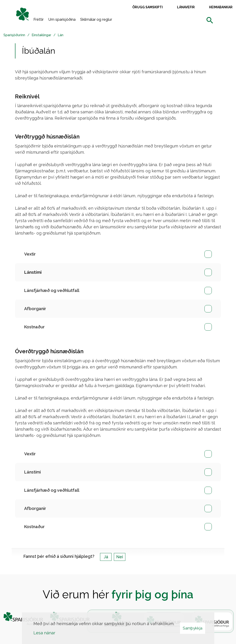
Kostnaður (34, 327)
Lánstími (32, 472)
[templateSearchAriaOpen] (210, 21)
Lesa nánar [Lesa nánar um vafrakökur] (44, 633)
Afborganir (35, 309)
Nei (120, 557)
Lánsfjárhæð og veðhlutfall (52, 290)
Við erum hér (118, 594)
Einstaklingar (41, 35)
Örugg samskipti (147, 7)
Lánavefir (186, 7)
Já (106, 557)
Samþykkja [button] (193, 628)
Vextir (30, 254)
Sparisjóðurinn (14, 35)
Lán (61, 35)
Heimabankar (221, 7)
